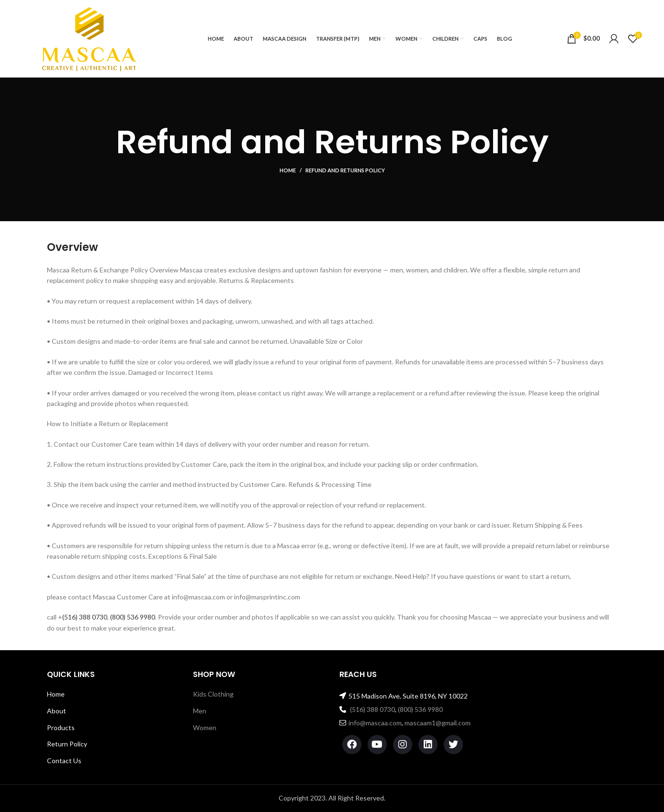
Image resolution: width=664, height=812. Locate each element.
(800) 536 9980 (133, 617)
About (56, 711)
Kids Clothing (213, 694)
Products (61, 727)
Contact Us (64, 761)
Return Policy (67, 744)
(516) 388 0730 (85, 617)
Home (288, 170)
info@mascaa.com (375, 723)
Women (205, 727)
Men (200, 711)
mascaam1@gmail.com (438, 723)
